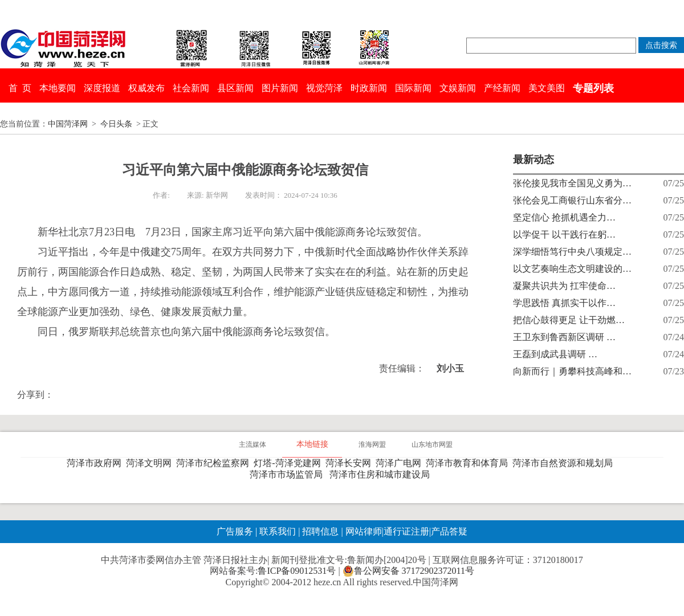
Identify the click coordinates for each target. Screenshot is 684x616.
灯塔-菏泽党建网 (289, 463)
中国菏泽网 (68, 124)
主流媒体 (253, 444)
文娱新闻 (458, 88)
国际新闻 (413, 88)
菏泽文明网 (151, 463)
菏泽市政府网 (96, 463)
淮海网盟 (372, 444)
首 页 (20, 88)
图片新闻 (280, 88)
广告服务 (235, 531)
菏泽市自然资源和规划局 (565, 463)
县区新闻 (235, 88)
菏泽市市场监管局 (288, 474)
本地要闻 (58, 88)
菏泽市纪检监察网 (215, 463)
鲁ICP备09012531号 (297, 571)
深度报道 (102, 88)
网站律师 (363, 531)
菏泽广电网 (401, 463)
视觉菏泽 (324, 88)
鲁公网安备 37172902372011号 (408, 571)
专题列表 (593, 88)
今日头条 (116, 124)
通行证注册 (406, 531)
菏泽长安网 (351, 463)
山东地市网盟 (432, 444)
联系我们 (278, 531)
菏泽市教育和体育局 (469, 463)
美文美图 (547, 88)
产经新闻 (502, 88)
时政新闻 (369, 88)
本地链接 (312, 444)
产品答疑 (449, 531)
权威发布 (146, 88)
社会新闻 (191, 88)
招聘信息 (320, 531)
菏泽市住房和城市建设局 (382, 474)
